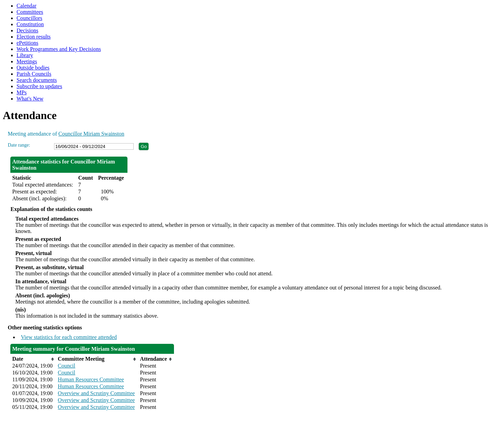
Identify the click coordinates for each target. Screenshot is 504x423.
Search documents (37, 80)
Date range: (19, 145)
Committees (30, 12)
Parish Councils (34, 74)
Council (67, 366)
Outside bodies (33, 68)
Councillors (29, 18)
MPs (22, 92)
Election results (34, 37)
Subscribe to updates (39, 86)
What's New (30, 99)
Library (25, 55)
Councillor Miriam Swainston (91, 134)
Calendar (27, 6)
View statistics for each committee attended (69, 337)
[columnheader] (33, 359)
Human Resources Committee (91, 379)
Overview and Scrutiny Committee (96, 393)
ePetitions (27, 43)
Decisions (27, 30)
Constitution (30, 24)
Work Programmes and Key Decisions (59, 49)
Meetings (27, 61)
